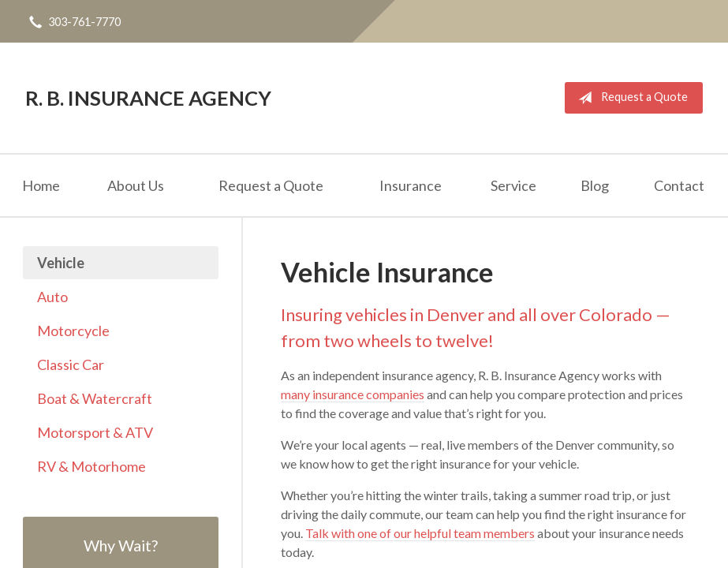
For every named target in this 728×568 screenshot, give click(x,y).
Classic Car (71, 364)
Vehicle (61, 263)
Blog (595, 185)
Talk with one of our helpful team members (420, 533)
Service (513, 185)
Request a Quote (630, 98)
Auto (52, 297)
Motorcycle (73, 331)
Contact (679, 185)
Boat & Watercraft (95, 398)
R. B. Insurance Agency (148, 98)
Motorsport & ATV (95, 432)
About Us (136, 185)
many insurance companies (353, 394)
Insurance (411, 185)
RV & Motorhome (91, 466)
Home (41, 185)
